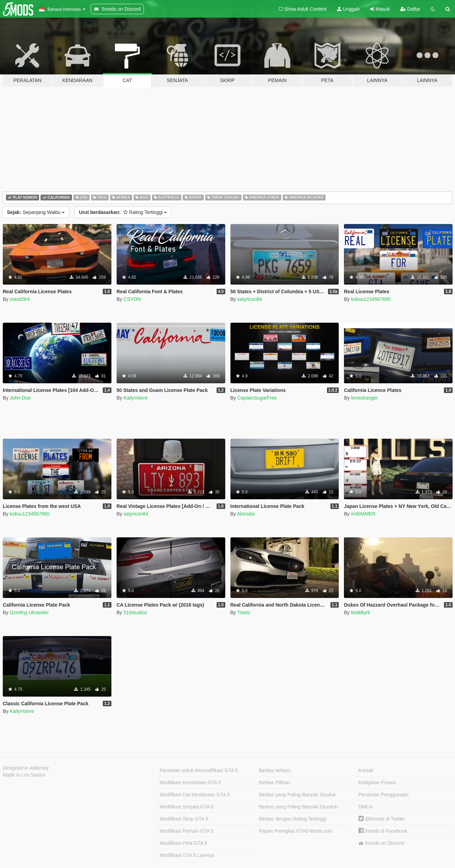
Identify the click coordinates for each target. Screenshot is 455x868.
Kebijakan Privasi (377, 782)
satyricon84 (250, 299)
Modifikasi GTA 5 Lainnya (187, 855)
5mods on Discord (381, 843)
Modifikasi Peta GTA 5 (183, 843)
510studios (135, 612)
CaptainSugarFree (257, 398)
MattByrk (360, 612)
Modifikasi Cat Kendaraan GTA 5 (195, 795)
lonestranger (364, 398)
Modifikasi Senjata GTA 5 (186, 807)
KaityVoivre (136, 398)
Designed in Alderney (26, 768)
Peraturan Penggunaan (384, 795)
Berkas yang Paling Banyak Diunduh (298, 807)
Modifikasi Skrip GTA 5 (184, 819)
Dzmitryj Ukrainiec (29, 612)
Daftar (410, 9)
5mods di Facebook (383, 831)
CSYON (132, 299)
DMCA (366, 807)
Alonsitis (246, 514)
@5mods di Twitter (382, 819)
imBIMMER (363, 514)
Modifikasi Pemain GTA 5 (186, 831)
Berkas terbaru (275, 770)
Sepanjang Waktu (36, 212)
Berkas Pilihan (275, 782)
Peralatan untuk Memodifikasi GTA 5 (199, 770)
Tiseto (244, 612)
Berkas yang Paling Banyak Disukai (297, 795)
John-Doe (20, 398)
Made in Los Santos (24, 775)
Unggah (348, 9)
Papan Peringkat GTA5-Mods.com (296, 831)
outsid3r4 (20, 299)
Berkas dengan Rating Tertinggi (293, 819)
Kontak (366, 770)
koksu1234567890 (371, 299)
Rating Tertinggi (123, 212)
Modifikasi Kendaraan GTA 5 (190, 782)
